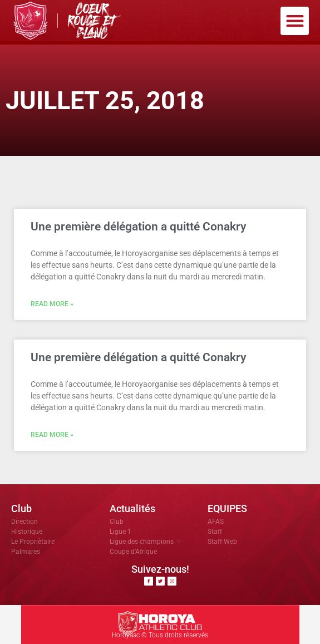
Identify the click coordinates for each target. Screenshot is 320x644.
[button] (295, 21)
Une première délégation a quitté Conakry (138, 227)
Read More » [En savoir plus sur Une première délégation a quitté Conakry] (52, 304)
